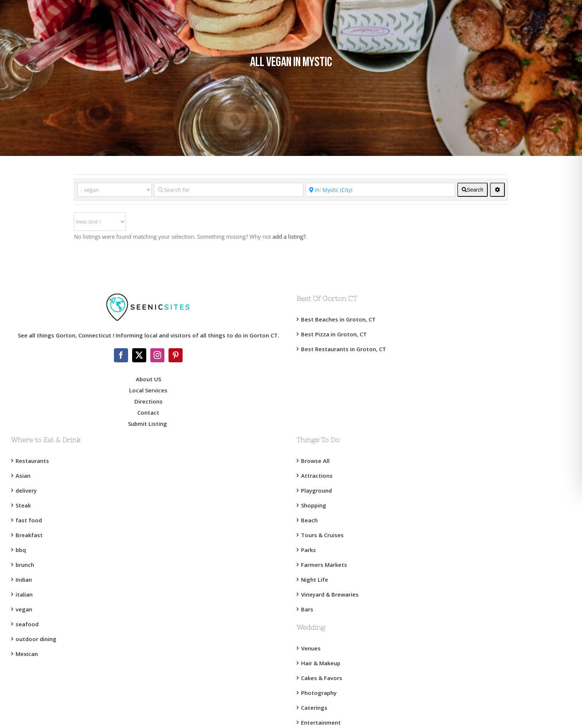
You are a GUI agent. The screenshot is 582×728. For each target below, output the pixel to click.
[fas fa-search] (473, 190)
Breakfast (29, 535)
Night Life (315, 580)
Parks (308, 550)
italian (24, 594)
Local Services (148, 390)
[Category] (115, 190)
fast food (29, 520)
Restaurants (32, 461)
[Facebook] (121, 355)
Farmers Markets (324, 565)
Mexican (27, 654)
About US (148, 379)
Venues (311, 648)
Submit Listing (148, 424)
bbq (21, 550)
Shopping (314, 505)
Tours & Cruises (322, 535)
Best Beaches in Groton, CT (338, 319)
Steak (23, 505)
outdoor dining (36, 639)
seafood (27, 624)
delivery (26, 490)
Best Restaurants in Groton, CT (344, 349)
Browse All (315, 461)
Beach (309, 520)
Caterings (314, 708)
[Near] (380, 190)
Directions (148, 401)
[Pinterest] (176, 355)
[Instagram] (157, 355)
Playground (316, 490)
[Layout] (100, 222)
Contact (148, 412)
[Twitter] (139, 355)
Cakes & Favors (322, 678)
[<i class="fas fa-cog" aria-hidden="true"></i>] (497, 190)
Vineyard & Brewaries (330, 594)
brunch (25, 565)
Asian (23, 476)
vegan (24, 609)
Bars (307, 609)
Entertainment (321, 722)
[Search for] (229, 190)
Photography (319, 693)
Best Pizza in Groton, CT (334, 334)
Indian (24, 580)
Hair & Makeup (321, 663)
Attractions (317, 476)
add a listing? (289, 236)
